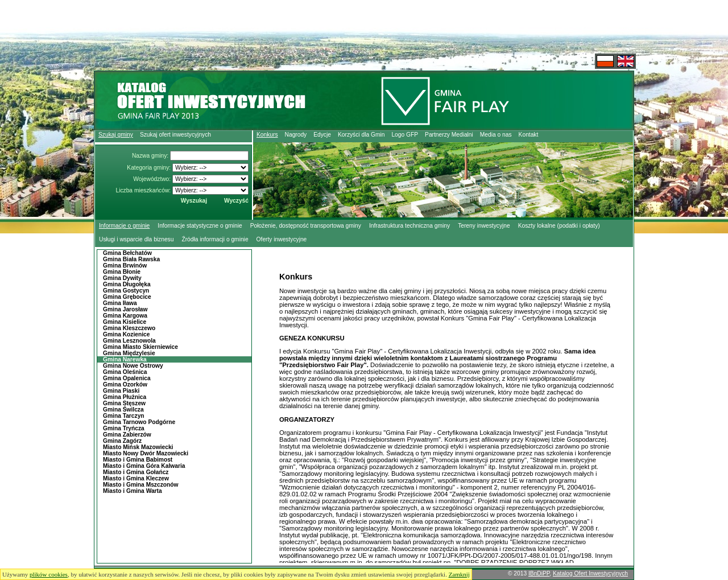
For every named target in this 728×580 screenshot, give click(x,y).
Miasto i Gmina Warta (133, 491)
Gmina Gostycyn (126, 291)
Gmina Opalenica (127, 378)
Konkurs (267, 135)
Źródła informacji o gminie (215, 239)
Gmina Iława (120, 303)
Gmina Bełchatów (127, 253)
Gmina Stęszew (124, 403)
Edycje (322, 135)
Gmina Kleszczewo (129, 328)
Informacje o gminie (124, 226)
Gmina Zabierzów (127, 435)
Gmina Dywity (122, 278)
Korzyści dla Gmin (361, 135)
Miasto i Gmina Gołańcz (136, 472)
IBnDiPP (539, 573)
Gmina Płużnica (125, 397)
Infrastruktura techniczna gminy (409, 226)
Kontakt (529, 135)
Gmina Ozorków (125, 384)
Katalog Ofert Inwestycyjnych (590, 573)
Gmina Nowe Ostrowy (133, 366)
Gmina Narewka (125, 359)
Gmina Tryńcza (124, 428)
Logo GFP (405, 135)
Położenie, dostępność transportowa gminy (306, 226)
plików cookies (49, 574)
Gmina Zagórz (122, 441)
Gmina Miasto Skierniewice (140, 347)
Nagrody (296, 135)
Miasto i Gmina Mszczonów (141, 485)
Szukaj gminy (116, 135)
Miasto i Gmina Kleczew (136, 478)
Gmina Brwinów (125, 266)
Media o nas (496, 135)
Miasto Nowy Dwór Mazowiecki (146, 453)
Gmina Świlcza (123, 410)
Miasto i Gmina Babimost (138, 460)
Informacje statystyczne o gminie (200, 226)
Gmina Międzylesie (129, 353)
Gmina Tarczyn (124, 416)
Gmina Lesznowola (129, 341)
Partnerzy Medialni (449, 135)
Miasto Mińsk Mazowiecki (138, 447)
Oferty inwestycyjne (282, 239)
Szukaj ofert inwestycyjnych (175, 135)
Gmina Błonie (122, 272)
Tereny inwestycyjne (484, 226)
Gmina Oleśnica (125, 372)
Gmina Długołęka (127, 284)
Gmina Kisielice (125, 322)
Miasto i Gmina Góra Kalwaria (144, 466)
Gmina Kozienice (126, 334)
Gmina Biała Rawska (131, 259)
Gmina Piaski (121, 391)
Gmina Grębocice (127, 297)
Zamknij (459, 574)
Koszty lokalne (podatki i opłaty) (559, 226)
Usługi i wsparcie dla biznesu (136, 239)
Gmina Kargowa (125, 316)
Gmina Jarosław (125, 309)
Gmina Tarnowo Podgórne (139, 422)
